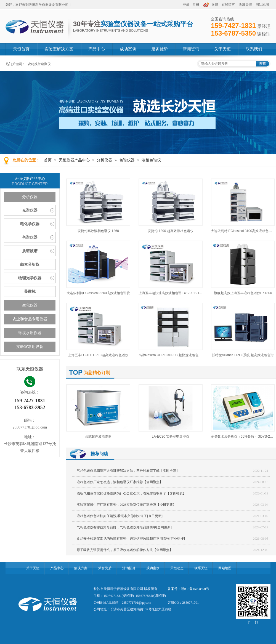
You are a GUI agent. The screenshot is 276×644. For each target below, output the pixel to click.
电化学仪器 (30, 224)
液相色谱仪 (151, 160)
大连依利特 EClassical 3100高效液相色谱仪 (243, 231)
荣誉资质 (105, 568)
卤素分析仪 (30, 264)
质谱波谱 (30, 251)
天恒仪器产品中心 (74, 160)
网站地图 (262, 5)
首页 (48, 160)
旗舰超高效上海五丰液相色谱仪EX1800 (243, 293)
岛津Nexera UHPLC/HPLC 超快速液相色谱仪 (172, 355)
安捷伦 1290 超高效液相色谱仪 (170, 231)
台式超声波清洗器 (98, 437)
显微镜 (30, 292)
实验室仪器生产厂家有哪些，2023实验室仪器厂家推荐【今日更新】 (126, 505)
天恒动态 (177, 568)
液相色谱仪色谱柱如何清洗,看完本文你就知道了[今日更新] (120, 516)
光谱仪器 (30, 210)
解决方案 (81, 568)
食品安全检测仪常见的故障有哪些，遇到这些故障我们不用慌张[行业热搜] (131, 539)
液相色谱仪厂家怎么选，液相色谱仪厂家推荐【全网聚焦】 (120, 482)
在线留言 (228, 5)
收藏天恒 (245, 5)
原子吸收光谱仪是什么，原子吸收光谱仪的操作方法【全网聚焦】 (125, 550)
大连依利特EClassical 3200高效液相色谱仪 (98, 293)
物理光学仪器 (30, 278)
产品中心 (57, 568)
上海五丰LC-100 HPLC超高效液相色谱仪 (98, 355)
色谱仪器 (127, 160)
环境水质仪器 (30, 333)
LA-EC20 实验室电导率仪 (171, 437)
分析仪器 (104, 160)
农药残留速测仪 (39, 64)
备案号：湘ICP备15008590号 (188, 589)
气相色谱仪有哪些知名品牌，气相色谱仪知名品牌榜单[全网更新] (124, 527)
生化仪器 (30, 305)
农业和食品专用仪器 (30, 319)
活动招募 (129, 568)
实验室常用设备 (30, 347)
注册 (196, 5)
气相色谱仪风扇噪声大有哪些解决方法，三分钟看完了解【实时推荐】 (128, 471)
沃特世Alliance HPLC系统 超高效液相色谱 (243, 355)
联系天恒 (201, 568)
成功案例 (153, 568)
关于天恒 (33, 568)
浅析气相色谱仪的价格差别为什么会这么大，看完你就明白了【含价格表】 (131, 493)
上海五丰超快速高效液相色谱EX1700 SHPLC (172, 293)
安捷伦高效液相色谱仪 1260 (98, 231)
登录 (186, 5)
